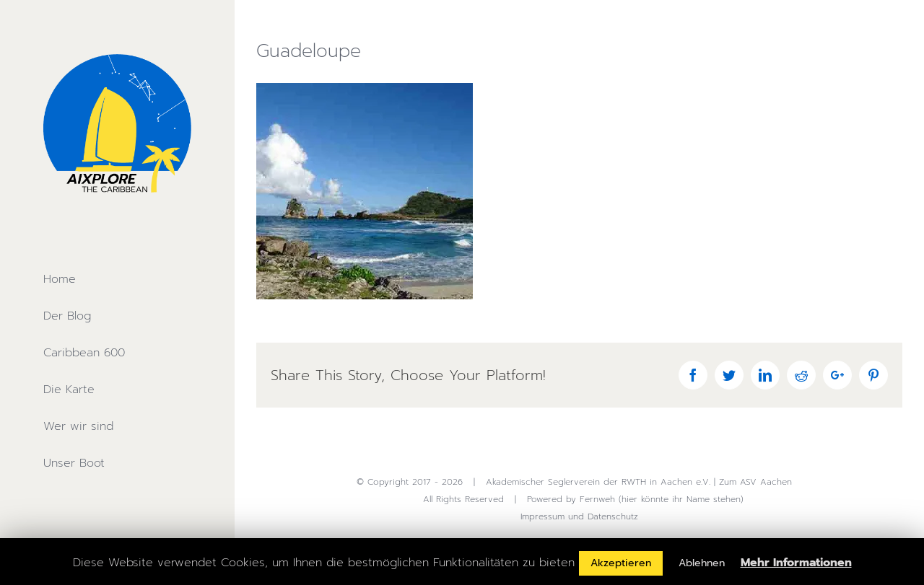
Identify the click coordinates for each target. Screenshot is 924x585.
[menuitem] (117, 279)
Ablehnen (702, 563)
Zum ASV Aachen (755, 482)
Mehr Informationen (796, 563)
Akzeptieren (621, 563)
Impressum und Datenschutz (579, 516)
